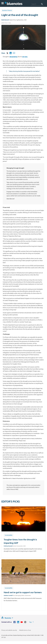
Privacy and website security (9, 630)
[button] (3, 3)
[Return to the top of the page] (31, 622)
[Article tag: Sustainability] (9, 535)
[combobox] (37, 4)
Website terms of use (25, 630)
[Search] (37, 4)
